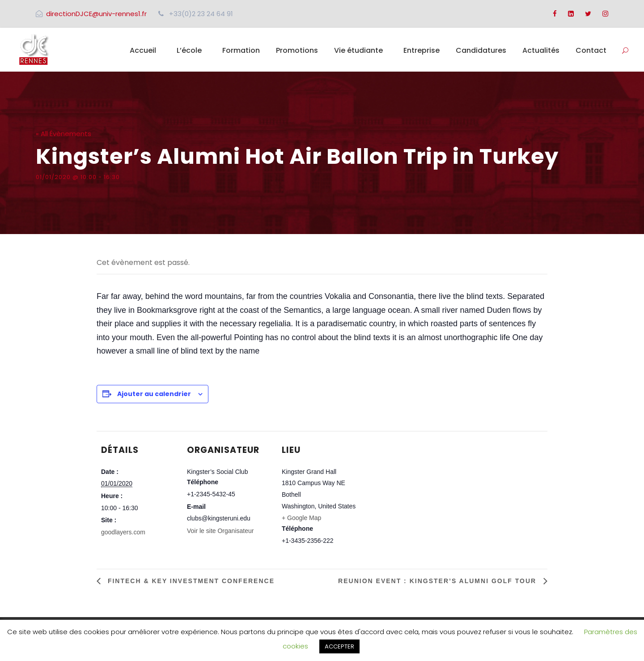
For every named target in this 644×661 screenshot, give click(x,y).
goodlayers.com (123, 532)
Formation (241, 50)
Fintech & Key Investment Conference (190, 581)
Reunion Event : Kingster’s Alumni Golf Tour (439, 581)
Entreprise (422, 50)
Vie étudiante (358, 50)
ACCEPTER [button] (339, 646)
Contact (591, 50)
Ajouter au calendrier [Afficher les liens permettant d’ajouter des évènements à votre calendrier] (154, 394)
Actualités (541, 50)
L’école (189, 50)
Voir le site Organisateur (220, 531)
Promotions (297, 50)
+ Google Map (301, 518)
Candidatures (481, 50)
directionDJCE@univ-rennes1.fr (96, 14)
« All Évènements (64, 134)
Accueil (143, 50)
